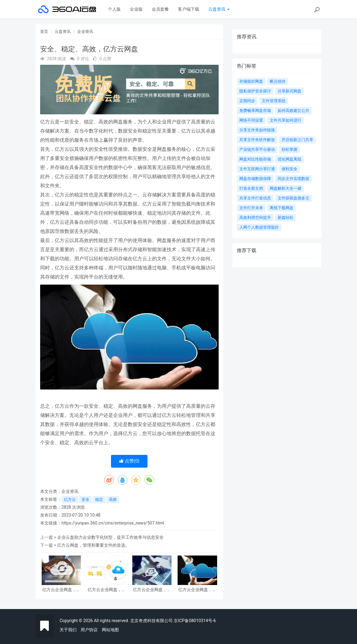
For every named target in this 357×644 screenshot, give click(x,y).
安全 (85, 499)
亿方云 (70, 499)
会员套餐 (160, 9)
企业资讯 (85, 31)
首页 (44, 31)
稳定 (99, 499)
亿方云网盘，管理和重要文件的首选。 (93, 545)
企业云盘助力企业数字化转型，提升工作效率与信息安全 (110, 537)
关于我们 (68, 630)
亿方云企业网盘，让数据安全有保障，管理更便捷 (152, 590)
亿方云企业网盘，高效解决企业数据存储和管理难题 (61, 590)
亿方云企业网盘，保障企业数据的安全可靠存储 (197, 590)
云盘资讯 (219, 9)
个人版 (114, 9)
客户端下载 (189, 9)
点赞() (129, 461)
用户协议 (89, 630)
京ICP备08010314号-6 (195, 621)
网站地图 (110, 630)
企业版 (136, 9)
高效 (113, 499)
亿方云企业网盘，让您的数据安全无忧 (107, 590)
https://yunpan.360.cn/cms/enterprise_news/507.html (113, 523)
